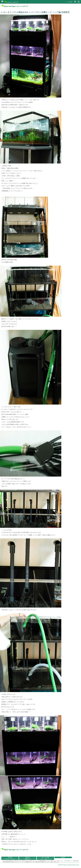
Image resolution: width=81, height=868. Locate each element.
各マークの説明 (45, 857)
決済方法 (10, 857)
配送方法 (28, 857)
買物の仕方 (28, 859)
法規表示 (63, 857)
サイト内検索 (69, 2)
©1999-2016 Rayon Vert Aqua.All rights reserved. (69, 865)
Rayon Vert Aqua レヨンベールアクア (15, 6)
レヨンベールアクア (11, 2)
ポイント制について (45, 859)
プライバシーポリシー (10, 859)
